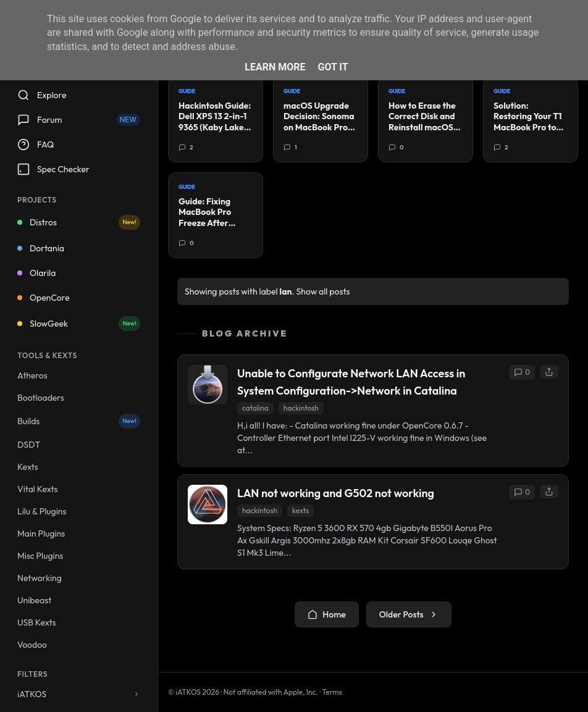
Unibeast (34, 600)
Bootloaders (41, 398)
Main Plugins (41, 534)
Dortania (41, 248)
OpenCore (44, 298)
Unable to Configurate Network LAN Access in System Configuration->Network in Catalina (351, 382)
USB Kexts (37, 622)
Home (326, 614)
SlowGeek (79, 324)
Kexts (28, 467)
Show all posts (323, 291)
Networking (40, 578)
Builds (79, 421)
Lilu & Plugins (42, 511)
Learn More (275, 67)
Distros (79, 222)
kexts (300, 510)
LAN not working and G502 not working (336, 493)
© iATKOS (194, 692)
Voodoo (32, 645)
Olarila (36, 273)
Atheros (32, 375)
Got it (333, 67)
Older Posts (409, 614)
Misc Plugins (40, 556)
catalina (255, 408)
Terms (332, 692)
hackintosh (301, 408)
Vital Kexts (38, 489)
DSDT (29, 445)
